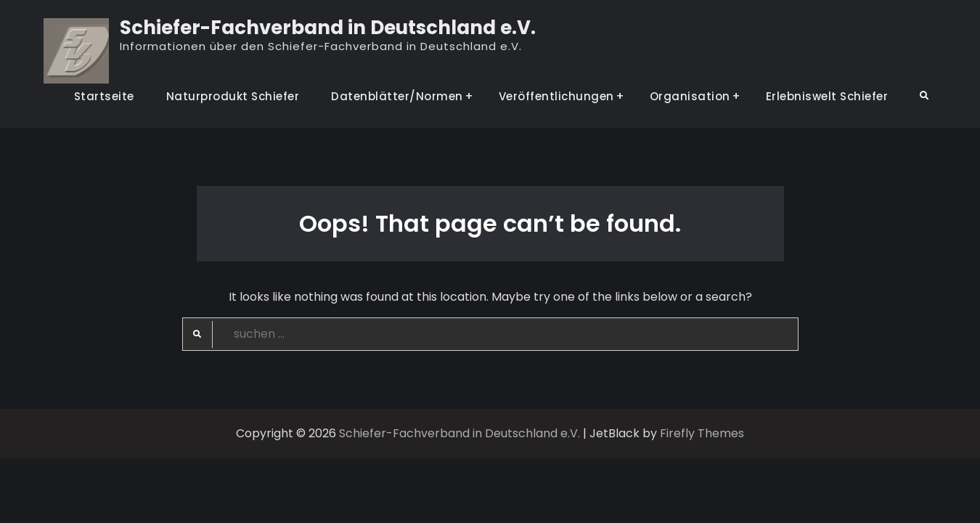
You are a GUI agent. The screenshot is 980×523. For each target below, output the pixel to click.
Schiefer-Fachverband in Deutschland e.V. (328, 28)
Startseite (104, 96)
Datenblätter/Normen (397, 96)
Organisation (690, 96)
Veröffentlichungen (556, 96)
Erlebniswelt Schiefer (827, 96)
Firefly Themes (702, 433)
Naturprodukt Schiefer (233, 96)
